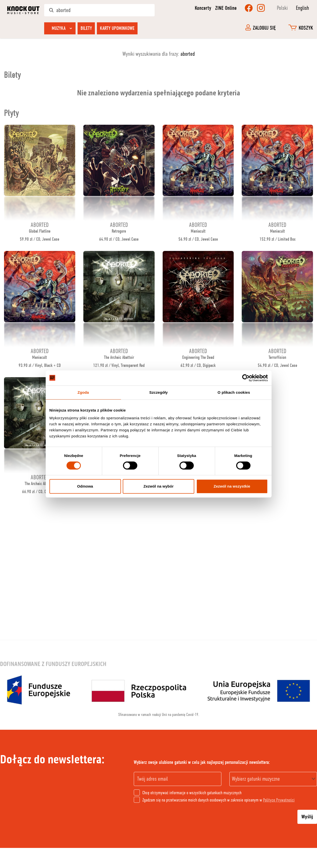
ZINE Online (226, 8)
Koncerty (203, 8)
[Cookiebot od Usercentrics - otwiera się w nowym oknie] (246, 378)
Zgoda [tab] (83, 392)
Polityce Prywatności (279, 800)
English (302, 8)
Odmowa (85, 486)
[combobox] (273, 779)
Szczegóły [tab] (158, 392)
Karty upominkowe (117, 28)
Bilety (86, 28)
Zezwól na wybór (158, 486)
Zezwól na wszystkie (232, 486)
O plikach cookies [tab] (234, 392)
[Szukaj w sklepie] (99, 10)
